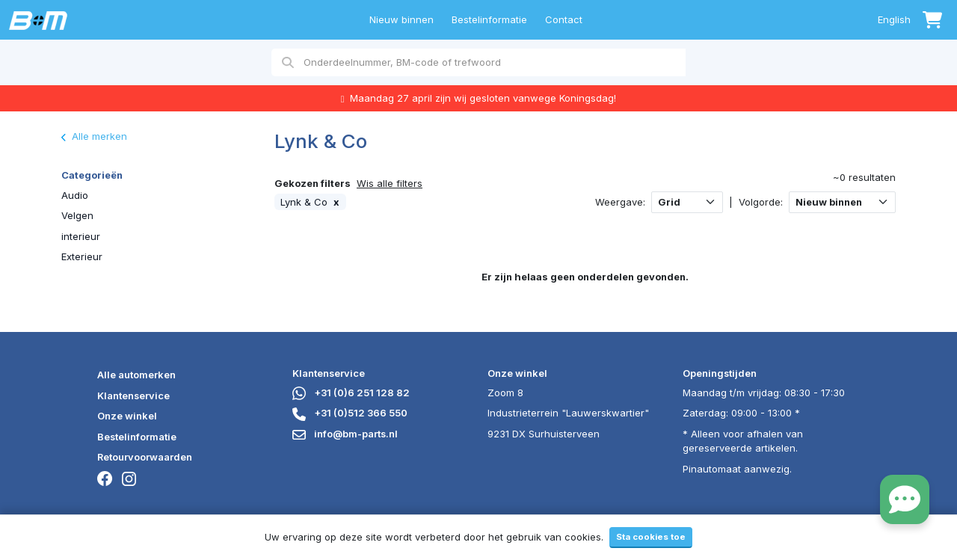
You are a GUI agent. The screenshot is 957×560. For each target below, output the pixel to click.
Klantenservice (133, 396)
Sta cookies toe (651, 537)
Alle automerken (136, 375)
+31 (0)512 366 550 (350, 413)
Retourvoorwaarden (145, 457)
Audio (75, 195)
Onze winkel (127, 416)
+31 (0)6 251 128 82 (351, 393)
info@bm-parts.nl (345, 434)
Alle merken (94, 136)
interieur (81, 236)
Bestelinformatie (489, 19)
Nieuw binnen (401, 19)
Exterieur (82, 256)
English (894, 19)
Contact (564, 19)
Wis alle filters (390, 183)
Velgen (77, 215)
